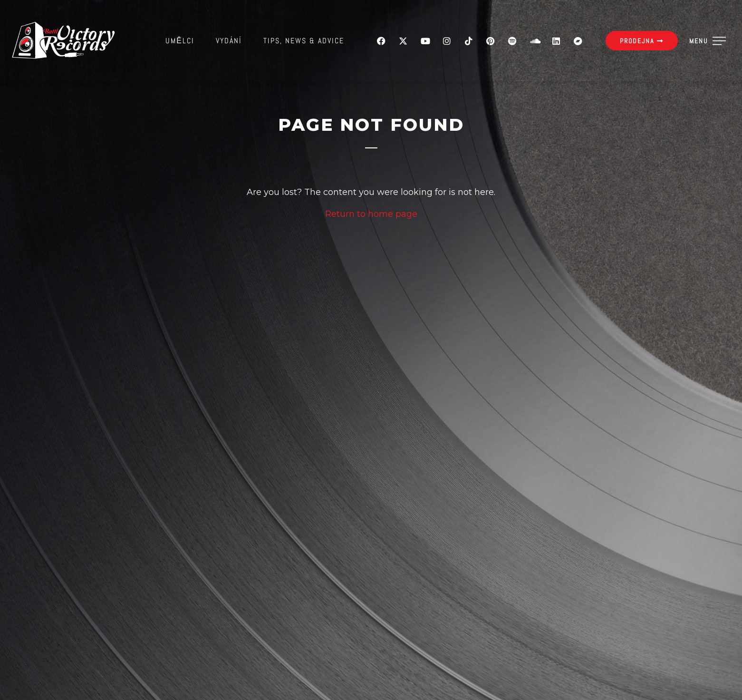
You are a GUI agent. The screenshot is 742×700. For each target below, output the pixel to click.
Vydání (229, 41)
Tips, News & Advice (304, 41)
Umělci (180, 41)
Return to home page (371, 214)
